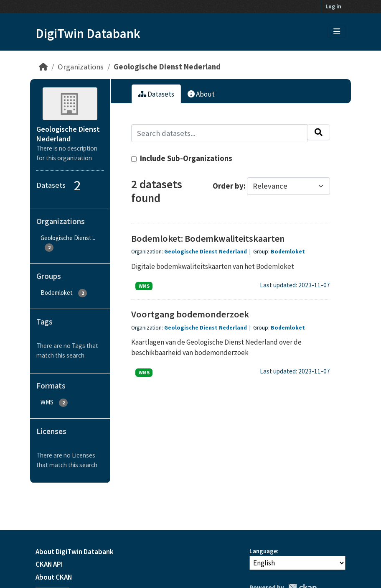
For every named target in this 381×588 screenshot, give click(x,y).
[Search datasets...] (219, 133)
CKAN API (49, 564)
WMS (144, 286)
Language (263, 551)
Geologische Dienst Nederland (167, 67)
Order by (228, 186)
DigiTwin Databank (88, 33)
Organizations (81, 67)
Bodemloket (288, 252)
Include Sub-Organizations (182, 158)
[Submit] (319, 132)
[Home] (43, 67)
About (201, 94)
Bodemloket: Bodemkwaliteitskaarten (208, 238)
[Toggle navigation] (337, 32)
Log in (333, 6)
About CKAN (54, 577)
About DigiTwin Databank (75, 552)
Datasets (156, 94)
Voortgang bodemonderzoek (190, 314)
